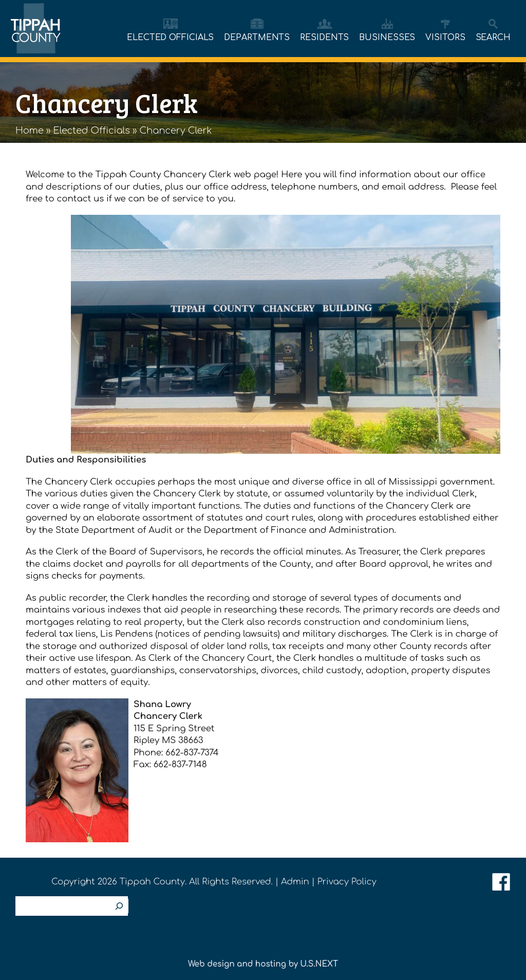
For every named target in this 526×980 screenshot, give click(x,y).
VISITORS (445, 38)
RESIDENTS (324, 38)
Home (30, 131)
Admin (295, 882)
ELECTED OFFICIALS (170, 38)
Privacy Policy (347, 882)
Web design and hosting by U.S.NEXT (263, 964)
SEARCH (493, 38)
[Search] (119, 906)
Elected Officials (92, 131)
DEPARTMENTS (257, 38)
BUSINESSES (387, 38)
